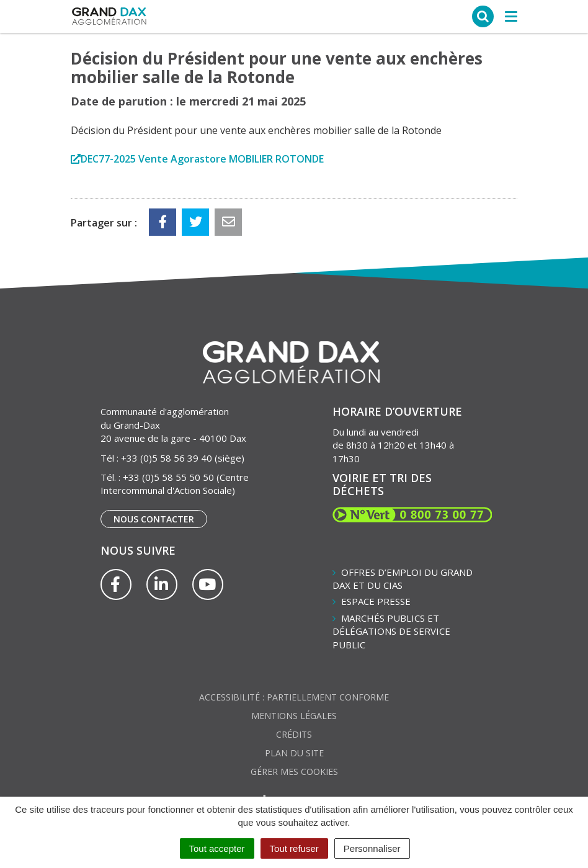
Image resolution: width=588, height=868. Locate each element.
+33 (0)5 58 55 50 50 (168, 477)
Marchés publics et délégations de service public (391, 631)
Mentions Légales (294, 716)
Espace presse (376, 601)
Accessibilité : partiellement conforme (294, 697)
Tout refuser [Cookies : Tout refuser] (294, 848)
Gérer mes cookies (294, 772)
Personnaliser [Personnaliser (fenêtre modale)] (372, 848)
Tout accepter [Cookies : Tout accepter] (217, 848)
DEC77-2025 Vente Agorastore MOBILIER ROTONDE (202, 159)
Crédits (294, 734)
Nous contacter (154, 519)
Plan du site (294, 753)
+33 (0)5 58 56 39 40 (167, 458)
